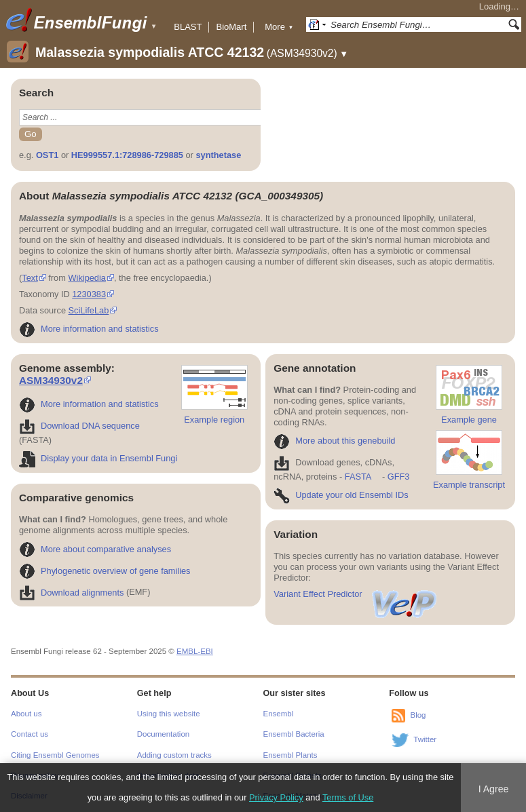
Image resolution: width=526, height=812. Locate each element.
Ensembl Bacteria (294, 734)
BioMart (231, 27)
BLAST (188, 27)
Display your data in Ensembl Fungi (98, 458)
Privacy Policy (276, 797)
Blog (418, 715)
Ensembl (279, 714)
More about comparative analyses (95, 549)
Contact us (30, 734)
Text (30, 278)
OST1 (47, 155)
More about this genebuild (334, 441)
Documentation (163, 734)
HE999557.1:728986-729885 (127, 155)
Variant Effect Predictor (356, 594)
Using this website (169, 714)
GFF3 (398, 477)
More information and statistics (89, 329)
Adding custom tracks (174, 755)
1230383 (89, 294)
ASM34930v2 (51, 380)
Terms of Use (348, 797)
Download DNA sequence (79, 426)
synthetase (218, 155)
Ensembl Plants (290, 755)
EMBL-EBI (195, 651)
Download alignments (71, 593)
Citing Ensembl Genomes (55, 755)
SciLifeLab (89, 310)
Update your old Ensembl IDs (341, 495)
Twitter (425, 739)
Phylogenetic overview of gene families (105, 571)
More (279, 27)
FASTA (358, 477)
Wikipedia (87, 278)
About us (26, 714)
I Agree (494, 789)
